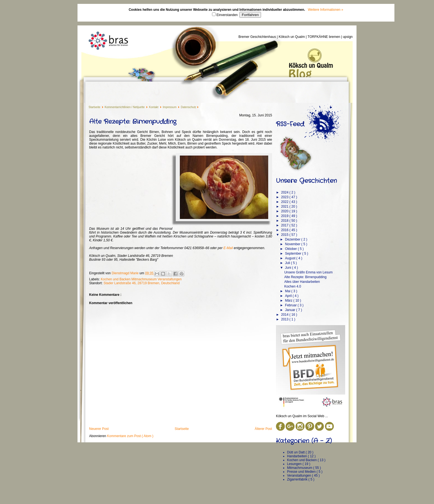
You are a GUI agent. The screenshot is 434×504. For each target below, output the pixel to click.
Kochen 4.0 (293, 286)
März (289, 301)
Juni (289, 268)
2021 (285, 207)
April (289, 296)
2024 (285, 192)
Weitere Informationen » (325, 10)
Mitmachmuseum (145, 279)
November (293, 244)
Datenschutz (188, 107)
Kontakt (154, 107)
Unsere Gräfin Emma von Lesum (308, 272)
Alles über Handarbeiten (302, 282)
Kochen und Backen (116, 279)
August (291, 258)
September (294, 254)
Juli (288, 263)
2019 (285, 216)
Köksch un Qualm (292, 37)
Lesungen (295, 464)
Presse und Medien (302, 472)
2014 (285, 315)
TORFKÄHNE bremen (324, 37)
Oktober (291, 249)
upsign (348, 37)
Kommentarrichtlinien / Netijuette (125, 107)
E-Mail (228, 248)
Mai (288, 291)
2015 (285, 235)
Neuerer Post (99, 429)
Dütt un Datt (296, 452)
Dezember (293, 239)
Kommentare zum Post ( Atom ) (130, 436)
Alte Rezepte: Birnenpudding (305, 277)
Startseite (95, 107)
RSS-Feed (290, 124)
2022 (285, 202)
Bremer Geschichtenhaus (258, 37)
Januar (291, 310)
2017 (285, 225)
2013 (285, 319)
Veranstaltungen (170, 279)
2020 (285, 211)
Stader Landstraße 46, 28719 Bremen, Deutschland (142, 283)
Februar (291, 305)
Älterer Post (263, 429)
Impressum (170, 107)
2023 (285, 197)
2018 (285, 221)
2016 (285, 230)
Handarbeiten (297, 456)
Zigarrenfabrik (298, 479)
